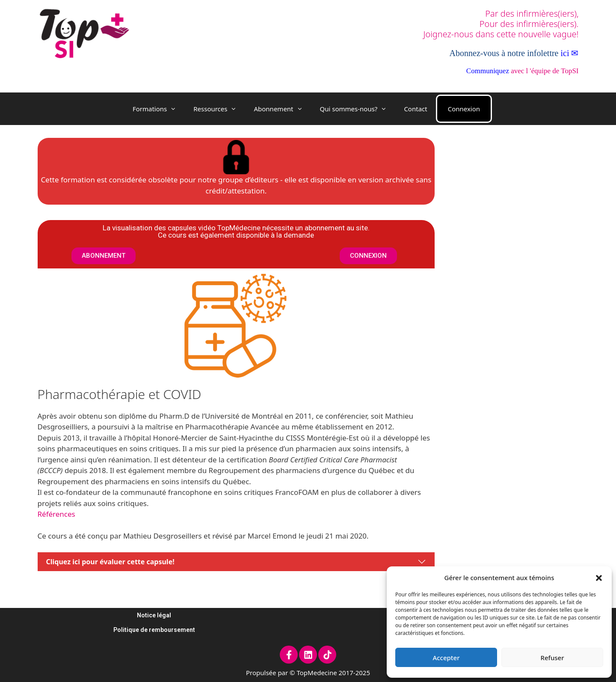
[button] (599, 578)
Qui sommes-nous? (358, 109)
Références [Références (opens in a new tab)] (56, 514)
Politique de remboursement (154, 630)
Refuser (552, 658)
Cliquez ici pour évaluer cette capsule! (110, 562)
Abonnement (282, 109)
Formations (159, 109)
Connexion (464, 109)
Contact (415, 109)
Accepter (446, 658)
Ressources (219, 109)
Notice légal (154, 615)
